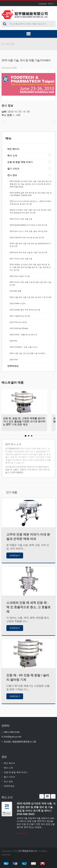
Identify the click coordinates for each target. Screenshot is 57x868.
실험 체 (9, 470)
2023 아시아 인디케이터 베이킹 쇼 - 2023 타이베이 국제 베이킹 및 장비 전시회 (30, 203)
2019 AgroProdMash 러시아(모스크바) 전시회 (28, 225)
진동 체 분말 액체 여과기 (20, 162)
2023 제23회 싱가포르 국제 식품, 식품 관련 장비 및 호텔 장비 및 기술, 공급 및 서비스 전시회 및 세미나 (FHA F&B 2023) (31, 184)
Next (53, 796)
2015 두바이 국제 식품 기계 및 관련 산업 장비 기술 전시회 (30, 284)
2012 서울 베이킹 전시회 (20, 316)
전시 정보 (11, 44)
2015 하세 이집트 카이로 (20, 276)
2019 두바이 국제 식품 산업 (21, 219)
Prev (42, 796)
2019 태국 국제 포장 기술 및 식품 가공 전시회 (28, 253)
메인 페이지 (13, 149)
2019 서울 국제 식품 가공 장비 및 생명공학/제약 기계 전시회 (30, 245)
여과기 (46, 467)
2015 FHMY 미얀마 (18, 304)
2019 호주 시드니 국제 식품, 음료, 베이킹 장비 (29, 231)
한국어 (51, 4)
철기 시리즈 (13, 169)
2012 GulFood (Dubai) (19, 328)
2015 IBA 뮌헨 (15, 291)
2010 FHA (14, 360)
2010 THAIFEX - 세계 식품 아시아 (24, 347)
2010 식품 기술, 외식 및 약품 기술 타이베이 (27, 353)
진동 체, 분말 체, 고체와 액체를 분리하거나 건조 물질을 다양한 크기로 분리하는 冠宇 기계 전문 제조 (24, 421)
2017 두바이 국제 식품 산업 (21, 259)
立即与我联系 (17, 472)
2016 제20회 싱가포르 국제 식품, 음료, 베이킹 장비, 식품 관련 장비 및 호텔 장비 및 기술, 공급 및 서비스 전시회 (30, 267)
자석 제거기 (33, 470)
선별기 (16, 470)
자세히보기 (15, 555)
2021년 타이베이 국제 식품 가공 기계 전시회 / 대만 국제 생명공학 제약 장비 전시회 (30, 211)
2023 (7, 814)
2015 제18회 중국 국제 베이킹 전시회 (25, 310)
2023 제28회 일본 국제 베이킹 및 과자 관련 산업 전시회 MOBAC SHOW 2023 (31, 194)
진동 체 (23, 470)
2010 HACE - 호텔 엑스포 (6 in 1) (23, 335)
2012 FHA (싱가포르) (18, 322)
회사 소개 (12, 156)
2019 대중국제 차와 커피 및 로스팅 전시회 (27, 238)
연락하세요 (13, 366)
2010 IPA (13, 341)
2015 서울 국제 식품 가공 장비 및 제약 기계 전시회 (30, 297)
